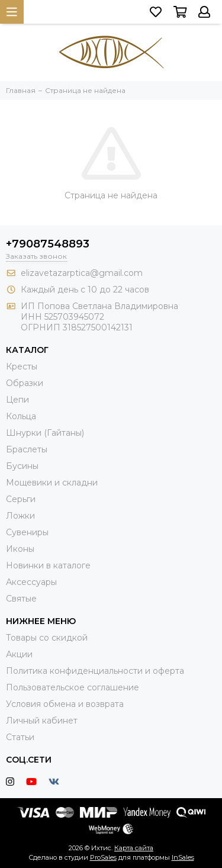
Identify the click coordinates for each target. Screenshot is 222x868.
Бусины (22, 466)
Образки (25, 383)
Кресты (22, 367)
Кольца (21, 416)
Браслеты (27, 449)
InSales (183, 857)
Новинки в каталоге (48, 565)
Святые (21, 599)
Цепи (17, 400)
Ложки (20, 516)
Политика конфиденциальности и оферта (95, 671)
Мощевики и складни (52, 483)
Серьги (21, 499)
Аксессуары (31, 582)
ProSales (103, 857)
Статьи (20, 737)
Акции (19, 654)
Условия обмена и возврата (65, 704)
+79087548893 (48, 244)
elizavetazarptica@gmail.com (82, 273)
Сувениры (27, 532)
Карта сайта (134, 848)
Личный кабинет (42, 721)
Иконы (20, 549)
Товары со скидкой (47, 638)
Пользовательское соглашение (73, 687)
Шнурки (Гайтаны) (45, 433)
